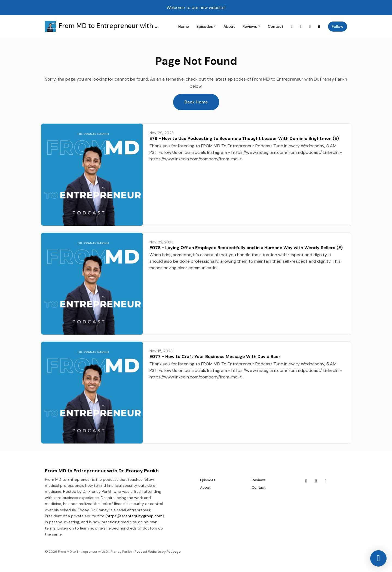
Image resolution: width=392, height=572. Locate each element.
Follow (338, 26)
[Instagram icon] (306, 481)
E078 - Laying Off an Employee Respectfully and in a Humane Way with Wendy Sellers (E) (246, 248)
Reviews (250, 26)
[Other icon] (326, 481)
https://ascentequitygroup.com (135, 516)
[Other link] (310, 27)
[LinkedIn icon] (316, 481)
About (229, 26)
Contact (276, 26)
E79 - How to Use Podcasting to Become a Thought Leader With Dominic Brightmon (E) (244, 138)
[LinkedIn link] (301, 27)
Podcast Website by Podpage (157, 552)
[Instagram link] (292, 27)
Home (184, 26)
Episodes (205, 26)
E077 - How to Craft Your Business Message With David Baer (215, 357)
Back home (196, 102)
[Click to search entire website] (319, 27)
